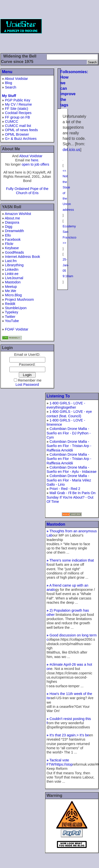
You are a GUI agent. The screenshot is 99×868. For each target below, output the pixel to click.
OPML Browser (17, 134)
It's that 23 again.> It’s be (68, 735)
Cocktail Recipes (18, 113)
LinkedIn (12, 269)
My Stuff (9, 96)
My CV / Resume (18, 104)
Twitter (10, 317)
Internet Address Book (23, 257)
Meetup (11, 287)
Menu (7, 72)
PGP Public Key (18, 100)
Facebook (13, 239)
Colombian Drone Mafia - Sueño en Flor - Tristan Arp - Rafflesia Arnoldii (69, 446)
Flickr (9, 244)
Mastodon (13, 282)
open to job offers (36, 164)
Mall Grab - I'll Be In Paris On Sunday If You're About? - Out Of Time (71, 497)
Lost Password (27, 385)
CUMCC (12, 121)
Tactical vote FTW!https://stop (60, 762)
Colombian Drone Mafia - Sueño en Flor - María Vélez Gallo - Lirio (69, 480)
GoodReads (14, 252)
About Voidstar (16, 79)
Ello (8, 235)
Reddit (10, 304)
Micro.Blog (13, 295)
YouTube (12, 321)
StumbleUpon (16, 308)
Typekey (12, 312)
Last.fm (11, 261)
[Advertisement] (74, 26)
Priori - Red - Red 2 (65, 489)
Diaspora (12, 222)
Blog (9, 83)
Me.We (11, 291)
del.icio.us (71, 150)
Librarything (14, 265)
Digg (9, 227)
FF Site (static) (17, 109)
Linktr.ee (12, 274)
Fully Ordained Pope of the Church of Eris (27, 191)
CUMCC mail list (18, 126)
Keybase (12, 248)
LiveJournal (14, 278)
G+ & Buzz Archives (21, 139)
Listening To (58, 396)
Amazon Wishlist (18, 214)
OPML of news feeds (21, 130)
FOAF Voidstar (17, 329)
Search (11, 87)
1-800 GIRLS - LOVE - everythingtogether (66, 405)
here (35, 160)
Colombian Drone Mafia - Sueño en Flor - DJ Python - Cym (69, 433)
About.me (12, 218)
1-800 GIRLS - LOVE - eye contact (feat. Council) (69, 414)
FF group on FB (17, 117)
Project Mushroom (19, 299)
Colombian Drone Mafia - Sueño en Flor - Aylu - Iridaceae (72, 469)
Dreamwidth (14, 231)
